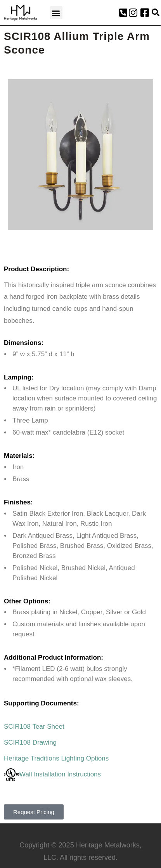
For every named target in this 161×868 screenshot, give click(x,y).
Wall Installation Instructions (52, 774)
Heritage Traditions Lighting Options (56, 758)
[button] (56, 13)
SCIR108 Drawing (30, 742)
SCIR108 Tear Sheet (34, 727)
